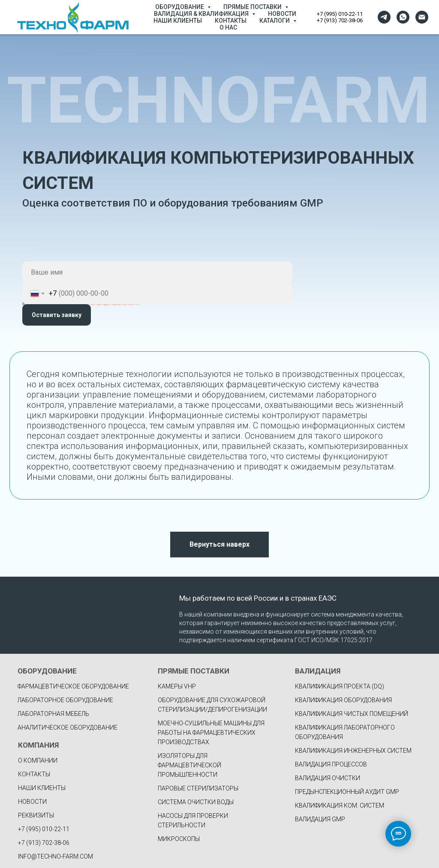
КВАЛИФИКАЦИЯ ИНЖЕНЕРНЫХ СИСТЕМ (353, 751)
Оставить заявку (57, 315)
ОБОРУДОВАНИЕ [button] (180, 7)
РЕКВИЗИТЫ (36, 815)
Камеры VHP (177, 686)
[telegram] (384, 17)
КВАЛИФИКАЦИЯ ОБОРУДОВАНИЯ (343, 700)
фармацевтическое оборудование (73, 686)
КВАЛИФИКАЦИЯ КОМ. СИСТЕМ (340, 805)
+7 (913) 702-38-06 (340, 20)
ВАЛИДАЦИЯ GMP (320, 819)
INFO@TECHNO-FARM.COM (56, 856)
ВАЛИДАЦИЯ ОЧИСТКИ (328, 778)
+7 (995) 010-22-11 (340, 14)
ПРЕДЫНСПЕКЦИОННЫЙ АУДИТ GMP (347, 792)
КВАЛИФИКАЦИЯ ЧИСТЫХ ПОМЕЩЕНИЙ (352, 714)
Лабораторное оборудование (65, 700)
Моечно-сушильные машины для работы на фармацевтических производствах (211, 733)
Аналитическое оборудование (68, 727)
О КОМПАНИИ (38, 760)
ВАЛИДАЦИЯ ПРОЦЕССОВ (331, 764)
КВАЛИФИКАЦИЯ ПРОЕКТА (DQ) (340, 686)
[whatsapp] (403, 17)
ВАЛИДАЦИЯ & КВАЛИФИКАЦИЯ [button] (202, 14)
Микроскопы (179, 839)
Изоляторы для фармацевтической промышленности (189, 765)
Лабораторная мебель (53, 714)
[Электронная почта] (422, 17)
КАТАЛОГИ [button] (275, 21)
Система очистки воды (196, 802)
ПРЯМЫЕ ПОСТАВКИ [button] (253, 7)
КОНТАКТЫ (231, 21)
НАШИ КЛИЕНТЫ (178, 21)
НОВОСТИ (282, 14)
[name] (157, 272)
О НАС (228, 27)
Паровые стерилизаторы (198, 788)
